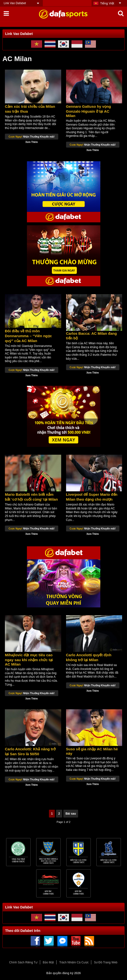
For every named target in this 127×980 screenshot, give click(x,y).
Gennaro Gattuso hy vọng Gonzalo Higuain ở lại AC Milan (89, 111)
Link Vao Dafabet (15, 3)
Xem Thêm (32, 142)
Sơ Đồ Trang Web (106, 962)
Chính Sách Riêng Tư (23, 962)
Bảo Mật (48, 962)
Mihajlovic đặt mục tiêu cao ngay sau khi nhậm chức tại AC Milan (29, 660)
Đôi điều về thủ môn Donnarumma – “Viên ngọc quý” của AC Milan (28, 336)
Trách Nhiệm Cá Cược (74, 962)
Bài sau (71, 814)
